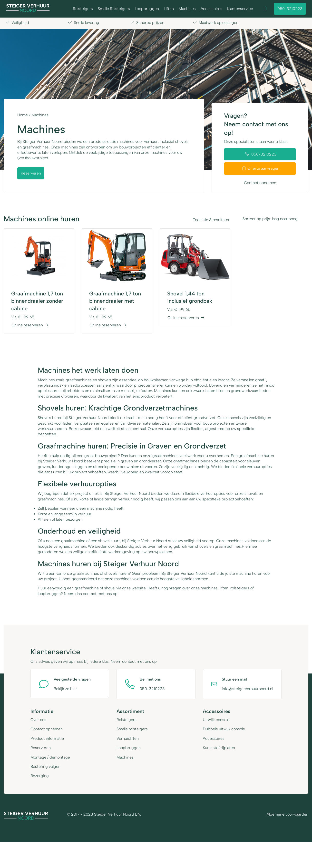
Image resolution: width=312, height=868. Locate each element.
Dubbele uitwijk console (224, 729)
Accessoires (211, 9)
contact (90, 594)
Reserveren (31, 173)
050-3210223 (290, 9)
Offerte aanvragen (261, 168)
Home (23, 115)
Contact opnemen (260, 183)
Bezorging (40, 776)
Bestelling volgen (45, 766)
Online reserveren (30, 325)
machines (209, 588)
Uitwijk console (216, 719)
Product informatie (47, 738)
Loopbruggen (147, 9)
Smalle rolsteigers (132, 729)
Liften (169, 9)
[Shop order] (273, 219)
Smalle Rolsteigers (114, 9)
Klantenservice (240, 9)
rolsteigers (240, 588)
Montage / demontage (50, 757)
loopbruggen (49, 594)
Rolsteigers (83, 9)
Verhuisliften (128, 738)
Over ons (38, 719)
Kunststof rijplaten (219, 747)
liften (224, 588)
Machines (187, 9)
